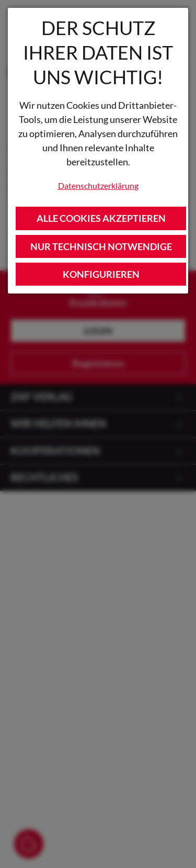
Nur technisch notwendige (101, 246)
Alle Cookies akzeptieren (101, 218)
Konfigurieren (101, 274)
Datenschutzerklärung (98, 185)
